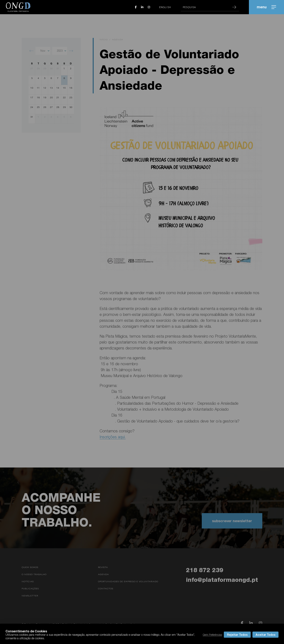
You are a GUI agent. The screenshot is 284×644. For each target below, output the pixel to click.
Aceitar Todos (265, 635)
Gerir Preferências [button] (212, 635)
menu (266, 7)
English (165, 7)
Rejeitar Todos (237, 635)
